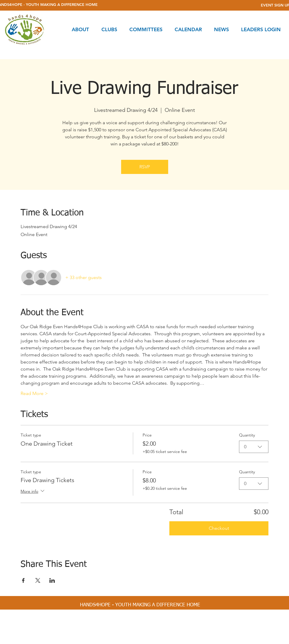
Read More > (34, 393)
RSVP (145, 167)
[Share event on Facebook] (23, 580)
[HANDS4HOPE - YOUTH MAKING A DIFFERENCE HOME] (140, 605)
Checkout (219, 528)
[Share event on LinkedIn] (52, 580)
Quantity (247, 435)
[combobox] (254, 447)
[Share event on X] (38, 580)
